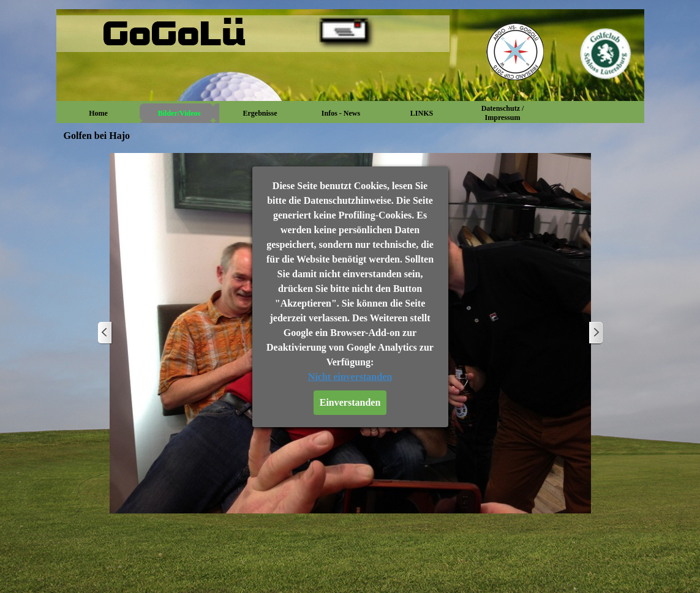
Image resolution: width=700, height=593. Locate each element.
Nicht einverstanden (350, 377)
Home (98, 113)
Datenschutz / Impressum (503, 113)
